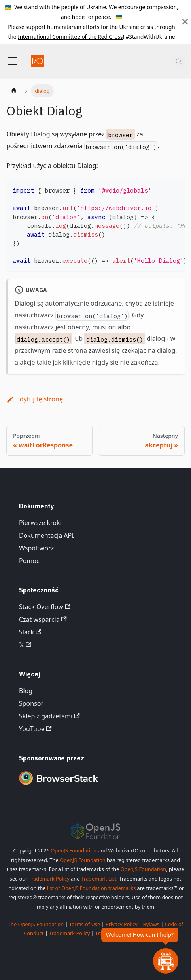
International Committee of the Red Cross (70, 37)
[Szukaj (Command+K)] (179, 61)
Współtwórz (36, 548)
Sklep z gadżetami (49, 716)
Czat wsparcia (43, 619)
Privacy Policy (122, 924)
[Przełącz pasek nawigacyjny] (12, 61)
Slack (30, 632)
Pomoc (29, 561)
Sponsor (31, 703)
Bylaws (151, 924)
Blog (26, 691)
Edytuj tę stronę (35, 399)
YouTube (35, 729)
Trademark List (99, 879)
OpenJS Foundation (74, 850)
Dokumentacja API (46, 535)
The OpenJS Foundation (36, 924)
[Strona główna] (14, 91)
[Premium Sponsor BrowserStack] (59, 785)
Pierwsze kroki (40, 523)
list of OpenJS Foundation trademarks (91, 888)
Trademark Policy (49, 879)
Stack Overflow (45, 607)
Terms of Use (85, 924)
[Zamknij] (185, 22)
